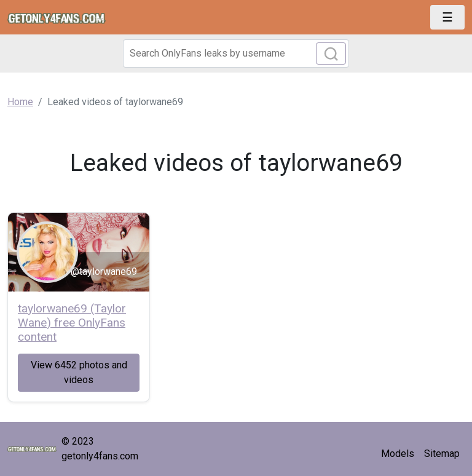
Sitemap (442, 454)
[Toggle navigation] (447, 17)
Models (398, 454)
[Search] (236, 54)
